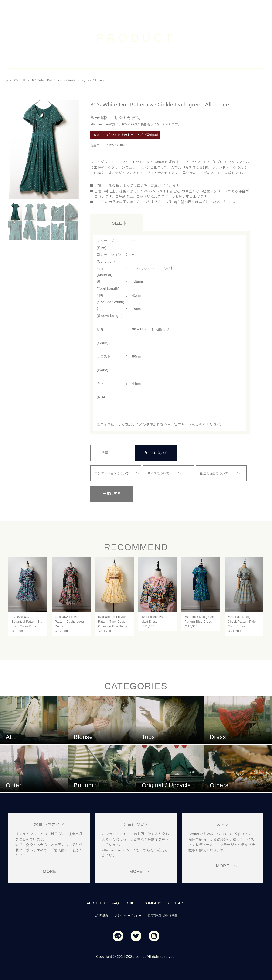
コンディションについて (112, 473)
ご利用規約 (101, 915)
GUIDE (131, 903)
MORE (49, 871)
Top (6, 80)
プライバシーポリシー (128, 915)
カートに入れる (156, 453)
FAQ (115, 903)
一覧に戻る (111, 494)
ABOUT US (96, 903)
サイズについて (158, 473)
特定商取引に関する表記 (163, 915)
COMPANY (153, 903)
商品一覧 (20, 80)
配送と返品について (214, 473)
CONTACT (177, 903)
